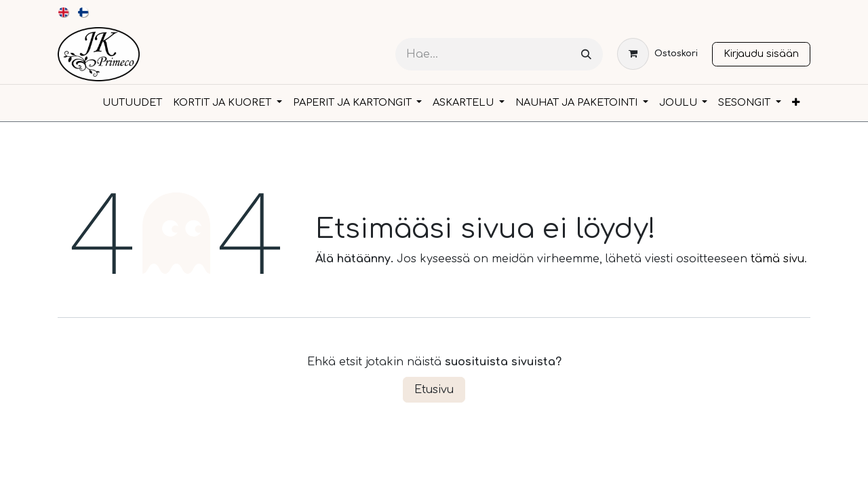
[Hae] (586, 55)
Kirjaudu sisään (761, 54)
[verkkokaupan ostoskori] (657, 54)
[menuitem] (64, 12)
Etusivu (434, 390)
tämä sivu (777, 259)
